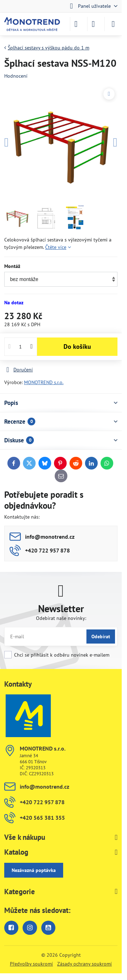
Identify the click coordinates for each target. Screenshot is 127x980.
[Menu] (113, 24)
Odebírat (101, 637)
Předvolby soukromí (31, 964)
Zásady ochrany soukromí (84, 964)
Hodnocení (16, 76)
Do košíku (77, 346)
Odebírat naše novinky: (61, 618)
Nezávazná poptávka (34, 870)
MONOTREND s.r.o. (44, 382)
